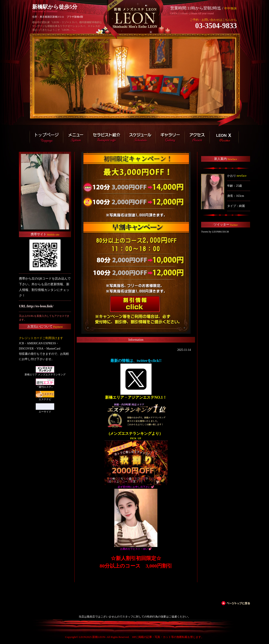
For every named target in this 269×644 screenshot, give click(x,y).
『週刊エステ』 (45, 387)
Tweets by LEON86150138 (215, 232)
